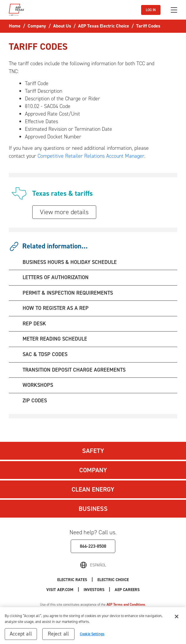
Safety (93, 451)
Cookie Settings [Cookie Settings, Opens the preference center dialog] (92, 636)
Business (93, 509)
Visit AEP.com (60, 590)
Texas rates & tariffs (62, 193)
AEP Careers (127, 590)
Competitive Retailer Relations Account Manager (91, 156)
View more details (64, 212)
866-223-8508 (93, 546)
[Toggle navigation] (174, 10)
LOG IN (151, 10)
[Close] (177, 619)
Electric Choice (113, 580)
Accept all (21, 636)
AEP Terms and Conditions (126, 604)
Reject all (59, 636)
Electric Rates (72, 580)
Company (93, 470)
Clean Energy (93, 489)
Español (98, 565)
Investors (94, 590)
